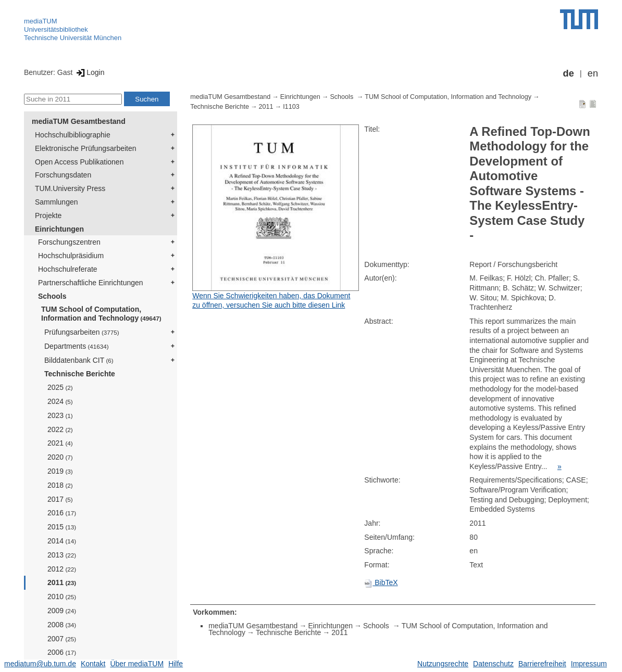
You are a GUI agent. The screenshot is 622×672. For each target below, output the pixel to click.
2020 (60, 457)
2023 (60, 415)
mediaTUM (41, 21)
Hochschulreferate (68, 269)
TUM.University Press (70, 188)
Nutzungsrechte (443, 664)
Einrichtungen (59, 229)
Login (89, 72)
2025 (60, 387)
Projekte (48, 215)
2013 (62, 555)
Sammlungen (57, 202)
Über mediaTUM (137, 664)
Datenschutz (493, 664)
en (593, 73)
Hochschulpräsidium (71, 256)
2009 (62, 611)
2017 (60, 499)
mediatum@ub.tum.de (40, 664)
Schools (52, 296)
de (569, 73)
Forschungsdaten (63, 175)
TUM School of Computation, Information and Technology (101, 314)
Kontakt (93, 664)
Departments (77, 346)
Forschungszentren (69, 242)
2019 (60, 471)
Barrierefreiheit (542, 664)
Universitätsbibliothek (56, 29)
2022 (60, 429)
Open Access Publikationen (79, 162)
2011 (62, 582)
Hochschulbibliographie (73, 135)
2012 (62, 569)
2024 (60, 401)
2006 (62, 652)
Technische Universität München (73, 38)
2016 (62, 513)
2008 (62, 625)
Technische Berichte (80, 374)
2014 (62, 541)
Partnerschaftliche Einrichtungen (91, 283)
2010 (62, 597)
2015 (62, 527)
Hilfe (176, 664)
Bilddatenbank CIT (79, 360)
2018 (60, 485)
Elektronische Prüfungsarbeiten (86, 148)
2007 (62, 639)
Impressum (589, 664)
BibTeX (381, 582)
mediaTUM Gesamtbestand (79, 121)
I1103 (291, 107)
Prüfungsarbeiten (82, 332)
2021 (60, 443)
